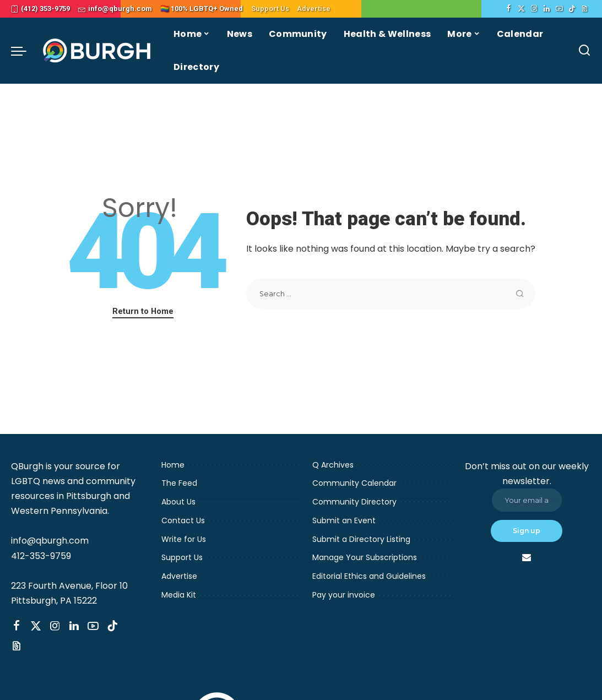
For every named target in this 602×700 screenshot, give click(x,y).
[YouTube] (559, 9)
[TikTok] (572, 9)
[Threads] (585, 9)
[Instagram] (534, 9)
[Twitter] (521, 9)
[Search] (584, 51)
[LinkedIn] (547, 9)
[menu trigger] (24, 51)
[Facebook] (509, 9)
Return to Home (143, 311)
